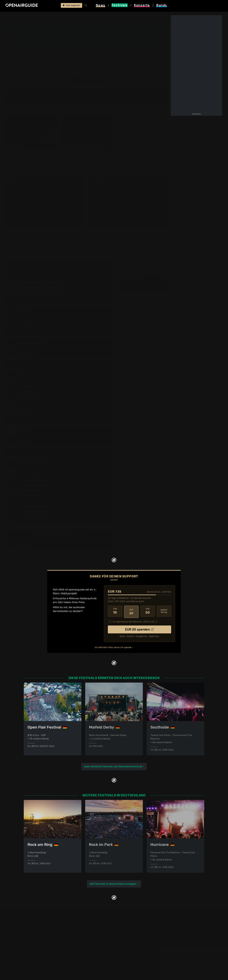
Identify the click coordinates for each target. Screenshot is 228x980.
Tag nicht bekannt (143, 278)
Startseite (12, 16)
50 (148, 612)
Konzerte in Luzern (81, 940)
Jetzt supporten (71, 6)
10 (115, 612)
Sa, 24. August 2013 (143, 288)
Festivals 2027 (32, 940)
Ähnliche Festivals (76, 44)
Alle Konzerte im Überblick (85, 963)
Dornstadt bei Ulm (127, 28)
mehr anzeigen (45, 215)
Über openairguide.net (129, 925)
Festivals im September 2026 (41, 955)
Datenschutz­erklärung (129, 936)
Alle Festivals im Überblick (39, 959)
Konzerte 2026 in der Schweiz (88, 955)
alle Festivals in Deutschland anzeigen (113, 884)
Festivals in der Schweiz (38, 929)
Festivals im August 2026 (39, 951)
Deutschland (42, 16)
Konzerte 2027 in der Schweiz (88, 959)
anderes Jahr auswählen (86, 82)
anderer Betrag (164, 612)
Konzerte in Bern (80, 932)
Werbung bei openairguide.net (134, 932)
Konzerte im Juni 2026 (83, 948)
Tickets (52, 44)
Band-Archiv (107, 44)
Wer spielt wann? (25, 44)
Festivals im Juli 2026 (37, 948)
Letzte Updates (74, 42)
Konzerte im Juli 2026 (83, 951)
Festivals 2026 (32, 936)
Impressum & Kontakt (129, 940)
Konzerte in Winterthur (83, 936)
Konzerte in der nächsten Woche (89, 944)
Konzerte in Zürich (81, 929)
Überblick (54, 42)
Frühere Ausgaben (110, 42)
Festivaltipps (31, 925)
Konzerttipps (77, 925)
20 (131, 612)
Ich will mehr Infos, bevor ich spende (113, 647)
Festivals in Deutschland (38, 932)
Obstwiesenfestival (64, 16)
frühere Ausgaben (88, 16)
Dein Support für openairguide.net (136, 929)
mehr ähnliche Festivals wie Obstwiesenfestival (113, 766)
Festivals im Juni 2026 (37, 944)
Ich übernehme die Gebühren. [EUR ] (133, 621)
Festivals (26, 16)
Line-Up (20, 42)
